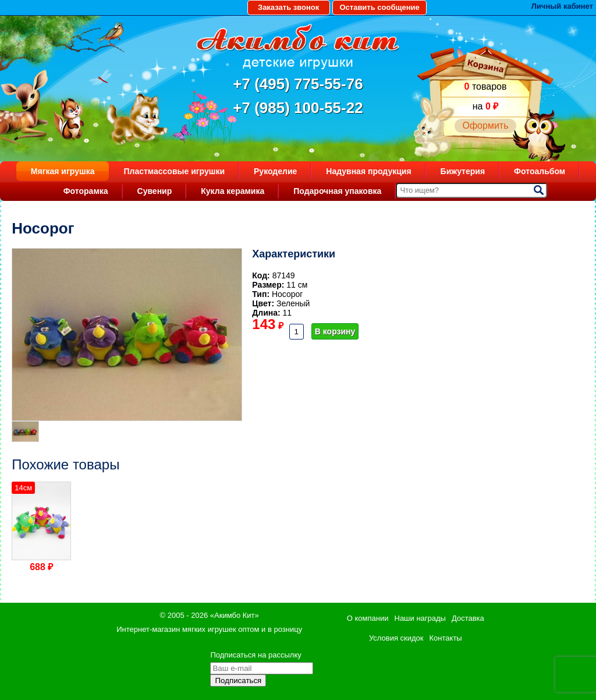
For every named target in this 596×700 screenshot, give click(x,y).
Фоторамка (86, 191)
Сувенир (155, 191)
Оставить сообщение (379, 7)
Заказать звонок (288, 7)
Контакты (446, 638)
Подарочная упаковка (337, 191)
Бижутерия (463, 171)
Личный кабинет (562, 6)
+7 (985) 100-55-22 (298, 108)
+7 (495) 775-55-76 (298, 84)
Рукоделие (275, 171)
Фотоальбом (540, 171)
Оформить (485, 125)
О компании (368, 618)
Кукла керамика (233, 191)
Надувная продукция (368, 171)
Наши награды (420, 618)
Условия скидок (396, 638)
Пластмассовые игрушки (174, 171)
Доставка (468, 618)
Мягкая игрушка (63, 171)
